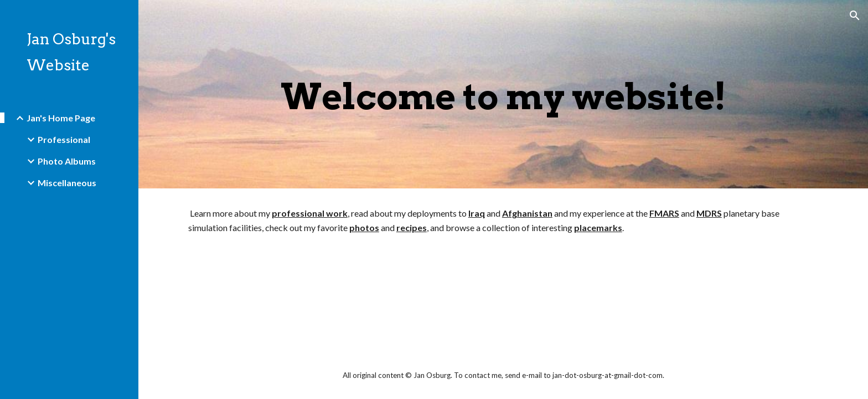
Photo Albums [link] (67, 161)
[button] (855, 16)
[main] (503, 94)
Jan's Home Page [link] (61, 118)
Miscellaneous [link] (67, 183)
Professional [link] (64, 139)
